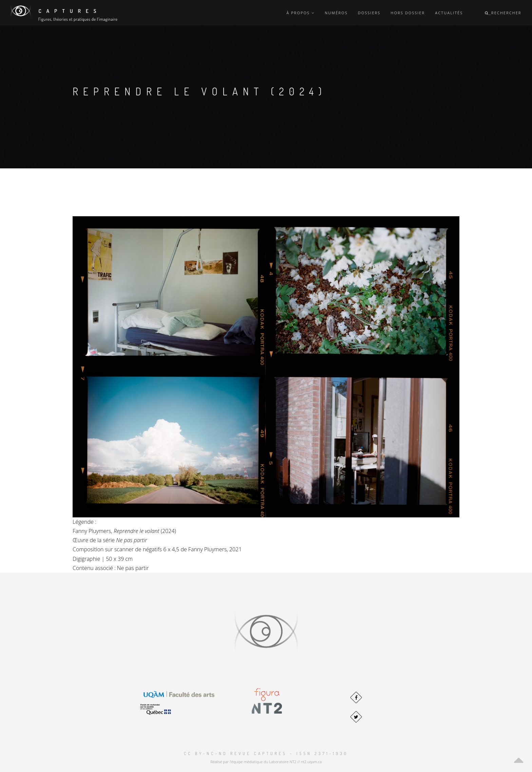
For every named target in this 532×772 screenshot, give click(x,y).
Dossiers (369, 13)
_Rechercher (503, 13)
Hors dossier (408, 13)
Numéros (336, 13)
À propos (300, 13)
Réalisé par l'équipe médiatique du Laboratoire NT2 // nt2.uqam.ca (266, 762)
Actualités (449, 13)
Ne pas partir (133, 568)
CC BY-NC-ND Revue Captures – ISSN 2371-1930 (266, 753)
